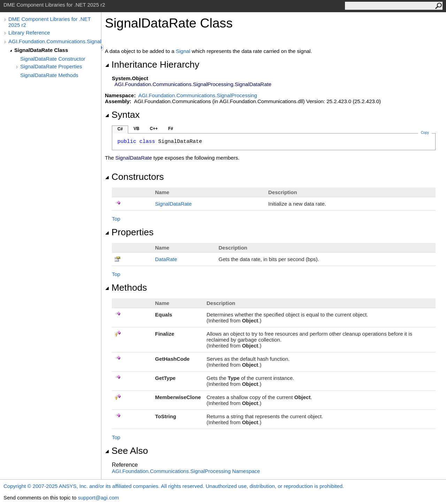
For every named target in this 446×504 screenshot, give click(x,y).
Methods (126, 288)
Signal (183, 51)
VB (136, 129)
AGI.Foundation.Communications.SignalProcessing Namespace (186, 471)
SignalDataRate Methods (49, 75)
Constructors (134, 177)
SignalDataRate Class (41, 50)
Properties (129, 232)
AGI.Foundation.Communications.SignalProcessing (55, 41)
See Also (126, 451)
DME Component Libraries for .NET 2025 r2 (49, 22)
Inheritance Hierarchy (152, 64)
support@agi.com (98, 498)
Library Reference (29, 33)
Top (116, 219)
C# (120, 129)
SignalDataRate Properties (51, 66)
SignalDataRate (173, 204)
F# (171, 129)
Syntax (122, 115)
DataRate (166, 259)
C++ (154, 129)
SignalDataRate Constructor (53, 59)
